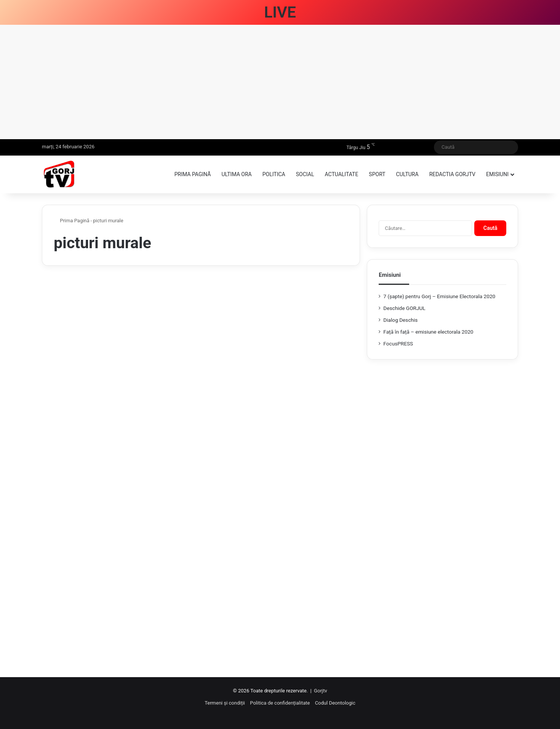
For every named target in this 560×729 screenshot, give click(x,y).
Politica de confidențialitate (280, 703)
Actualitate (341, 174)
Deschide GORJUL (404, 308)
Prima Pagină (72, 221)
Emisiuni (497, 174)
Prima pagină (193, 174)
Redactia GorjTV (452, 174)
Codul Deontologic (335, 703)
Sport (377, 174)
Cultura (407, 174)
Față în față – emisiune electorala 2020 (428, 332)
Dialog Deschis (400, 320)
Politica (274, 174)
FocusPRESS (398, 344)
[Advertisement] (280, 82)
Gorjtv (320, 691)
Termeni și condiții (225, 703)
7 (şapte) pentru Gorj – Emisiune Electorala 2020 (439, 296)
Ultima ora (236, 174)
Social (305, 174)
